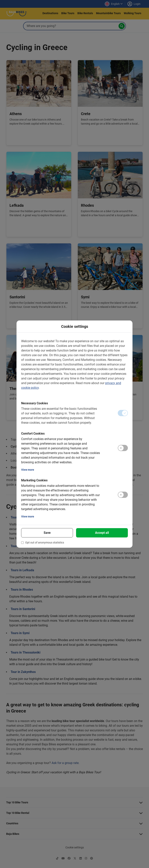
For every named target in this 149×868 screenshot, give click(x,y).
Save (47, 533)
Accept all (102, 533)
